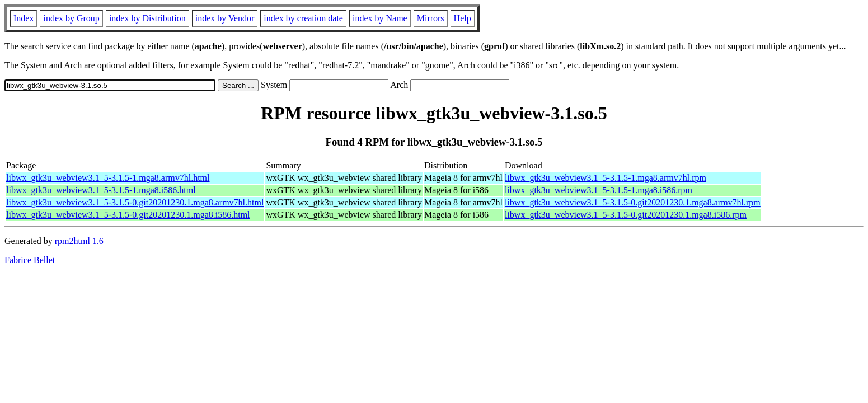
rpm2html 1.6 (79, 241)
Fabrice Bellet (30, 260)
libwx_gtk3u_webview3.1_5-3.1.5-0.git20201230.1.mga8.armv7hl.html (135, 202)
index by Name (380, 18)
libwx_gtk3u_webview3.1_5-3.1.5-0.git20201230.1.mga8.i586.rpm (626, 215)
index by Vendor (225, 18)
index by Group (71, 18)
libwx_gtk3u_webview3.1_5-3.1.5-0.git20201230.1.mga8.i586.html (128, 215)
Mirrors (431, 18)
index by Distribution (147, 18)
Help (463, 18)
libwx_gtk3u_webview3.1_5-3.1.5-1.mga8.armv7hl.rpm (606, 178)
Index (24, 18)
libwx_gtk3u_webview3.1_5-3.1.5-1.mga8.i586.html (101, 190)
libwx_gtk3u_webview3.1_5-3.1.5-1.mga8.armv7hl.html (108, 178)
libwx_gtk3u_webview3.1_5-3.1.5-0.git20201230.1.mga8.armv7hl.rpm (633, 202)
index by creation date (303, 18)
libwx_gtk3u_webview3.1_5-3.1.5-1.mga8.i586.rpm (599, 190)
